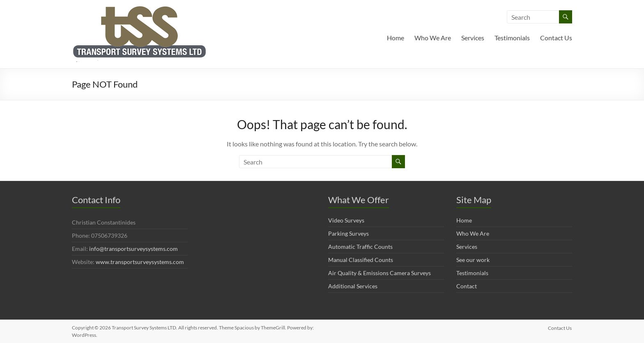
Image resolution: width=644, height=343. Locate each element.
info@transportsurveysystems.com (133, 249)
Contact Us (556, 38)
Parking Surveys (348, 233)
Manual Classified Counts (361, 260)
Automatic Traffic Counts (360, 247)
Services (473, 38)
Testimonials (512, 38)
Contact (467, 286)
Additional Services (353, 286)
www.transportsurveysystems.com (140, 262)
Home (396, 38)
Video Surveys (346, 220)
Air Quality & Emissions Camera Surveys (379, 273)
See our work (473, 260)
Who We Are (433, 38)
